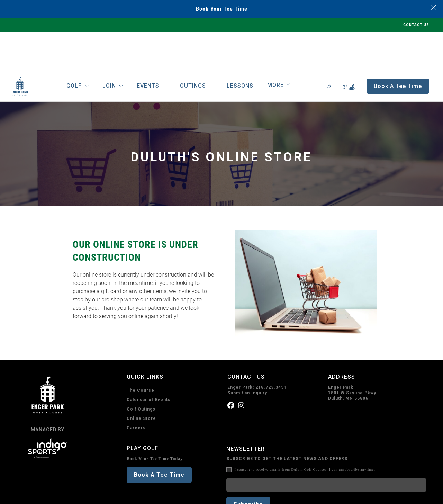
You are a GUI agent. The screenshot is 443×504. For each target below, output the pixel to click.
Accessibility (93, 494)
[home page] (30, 47)
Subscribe (248, 465)
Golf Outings (141, 370)
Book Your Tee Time (222, 9)
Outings (193, 47)
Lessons (240, 47)
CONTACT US (416, 25)
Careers (136, 389)
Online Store (141, 380)
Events (148, 47)
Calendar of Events (149, 361)
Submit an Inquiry (247, 354)
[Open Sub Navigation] (87, 47)
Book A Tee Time (159, 436)
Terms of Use (61, 494)
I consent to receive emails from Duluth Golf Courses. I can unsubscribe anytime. (305, 431)
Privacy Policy (28, 494)
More (275, 46)
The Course (141, 352)
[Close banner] (434, 7)
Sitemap (120, 494)
